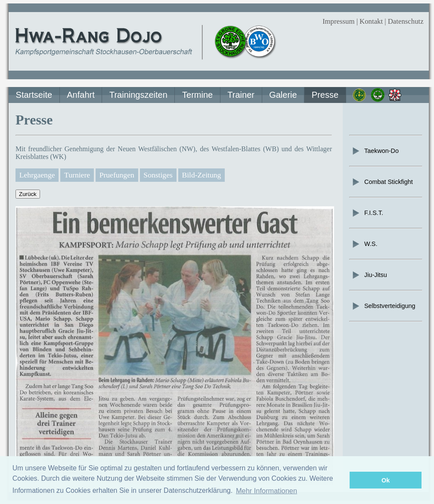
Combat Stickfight (382, 182)
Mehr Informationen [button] (267, 491)
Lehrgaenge (37, 175)
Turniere (77, 175)
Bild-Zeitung (201, 175)
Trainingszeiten (138, 95)
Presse (325, 95)
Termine (197, 95)
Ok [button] (386, 480)
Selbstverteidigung (383, 306)
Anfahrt (81, 95)
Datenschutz (406, 21)
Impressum (339, 21)
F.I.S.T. (367, 213)
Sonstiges (158, 175)
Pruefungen (117, 175)
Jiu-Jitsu (369, 275)
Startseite (34, 95)
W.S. (364, 244)
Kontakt (371, 21)
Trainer (241, 95)
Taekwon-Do (375, 151)
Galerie (283, 95)
